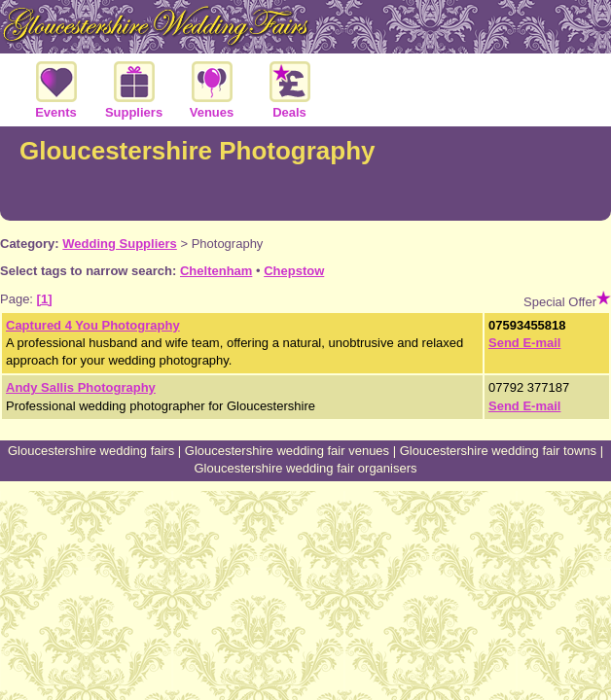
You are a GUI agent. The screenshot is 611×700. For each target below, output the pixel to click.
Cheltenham (216, 271)
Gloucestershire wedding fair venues (287, 451)
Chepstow (294, 271)
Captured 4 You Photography (93, 325)
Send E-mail (524, 343)
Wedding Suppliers (120, 244)
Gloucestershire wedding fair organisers (305, 468)
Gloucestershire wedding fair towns (498, 451)
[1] (45, 299)
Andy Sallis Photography (81, 387)
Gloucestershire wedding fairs (91, 451)
